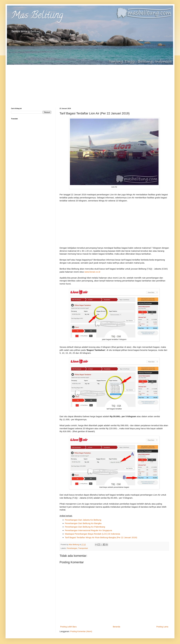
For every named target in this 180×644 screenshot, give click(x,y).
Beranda (117, 627)
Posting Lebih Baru (68, 627)
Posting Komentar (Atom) (81, 631)
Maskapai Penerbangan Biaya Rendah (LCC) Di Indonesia (93, 534)
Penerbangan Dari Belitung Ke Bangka (83, 523)
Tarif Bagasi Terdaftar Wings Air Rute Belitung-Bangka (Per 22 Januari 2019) (101, 537)
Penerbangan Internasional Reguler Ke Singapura (89, 530)
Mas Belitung (37, 16)
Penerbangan (72, 548)
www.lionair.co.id (92, 272)
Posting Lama (162, 627)
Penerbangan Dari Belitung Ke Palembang (85, 527)
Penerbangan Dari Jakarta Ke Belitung (83, 520)
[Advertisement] (90, 84)
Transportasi (83, 548)
